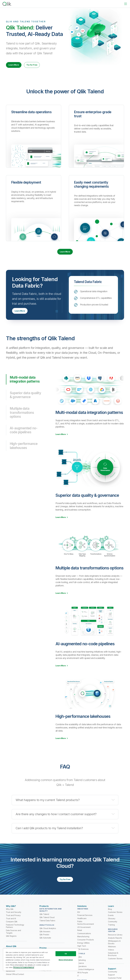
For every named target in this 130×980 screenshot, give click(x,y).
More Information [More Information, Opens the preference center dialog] (66, 960)
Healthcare (82, 925)
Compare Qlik (12, 929)
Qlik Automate (45, 945)
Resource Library (115, 942)
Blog (110, 916)
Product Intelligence (86, 976)
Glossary (112, 926)
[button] (65, 804)
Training (111, 932)
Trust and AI (11, 926)
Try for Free (39, 65)
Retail (80, 937)
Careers (9, 977)
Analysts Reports (115, 945)
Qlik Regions (11, 943)
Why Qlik (10, 916)
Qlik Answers (45, 939)
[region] (41, 959)
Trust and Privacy (13, 922)
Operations (82, 973)
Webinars (112, 954)
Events (111, 922)
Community (113, 929)
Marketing (82, 967)
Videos (111, 957)
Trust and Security (14, 919)
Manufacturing (83, 943)
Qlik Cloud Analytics (48, 935)
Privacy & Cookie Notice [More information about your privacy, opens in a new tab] (24, 967)
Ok (66, 954)
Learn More (16, 65)
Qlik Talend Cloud (47, 924)
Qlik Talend (44, 921)
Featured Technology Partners (15, 933)
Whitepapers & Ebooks (114, 949)
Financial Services (85, 922)
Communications (84, 940)
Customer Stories (115, 919)
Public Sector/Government (86, 930)
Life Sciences (83, 956)
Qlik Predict (44, 942)
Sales (80, 964)
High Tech (82, 953)
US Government (84, 934)
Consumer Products (86, 947)
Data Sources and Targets (13, 939)
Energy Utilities (83, 950)
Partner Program (13, 974)
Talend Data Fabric (47, 928)
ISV (79, 919)
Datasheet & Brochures (113, 961)
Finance (81, 970)
